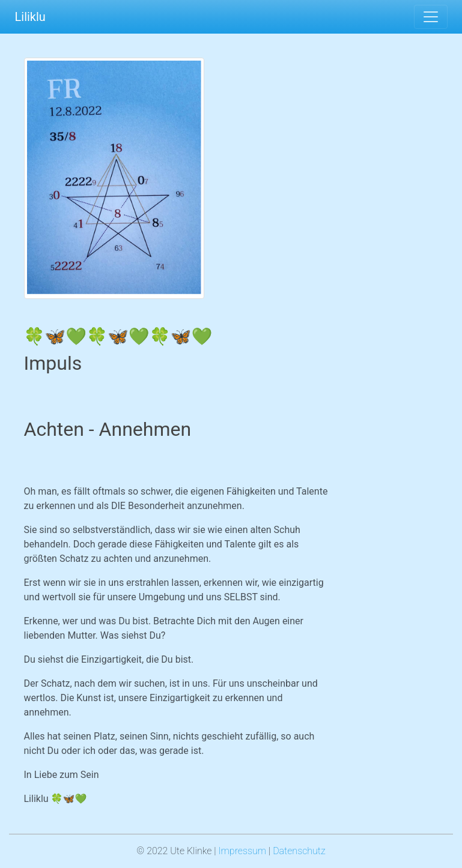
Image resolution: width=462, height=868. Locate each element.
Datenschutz (299, 851)
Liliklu (30, 17)
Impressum (242, 851)
